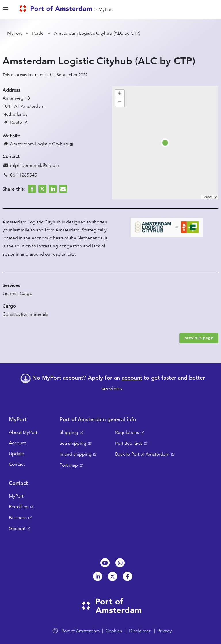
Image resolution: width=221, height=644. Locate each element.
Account (17, 443)
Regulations (127, 432)
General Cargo (17, 293)
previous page (199, 338)
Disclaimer (140, 631)
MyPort (106, 9)
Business (18, 518)
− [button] (120, 103)
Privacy (165, 631)
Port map (69, 465)
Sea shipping (73, 443)
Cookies (114, 631)
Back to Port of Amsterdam (142, 454)
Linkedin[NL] (98, 576)
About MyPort (23, 432)
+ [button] (120, 94)
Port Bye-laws (129, 443)
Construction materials (25, 314)
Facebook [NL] (127, 576)
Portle (38, 33)
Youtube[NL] (105, 563)
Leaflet (207, 197)
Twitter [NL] (113, 576)
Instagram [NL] (120, 563)
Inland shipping (76, 454)
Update (17, 454)
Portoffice (19, 507)
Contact (17, 464)
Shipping (69, 432)
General (17, 529)
